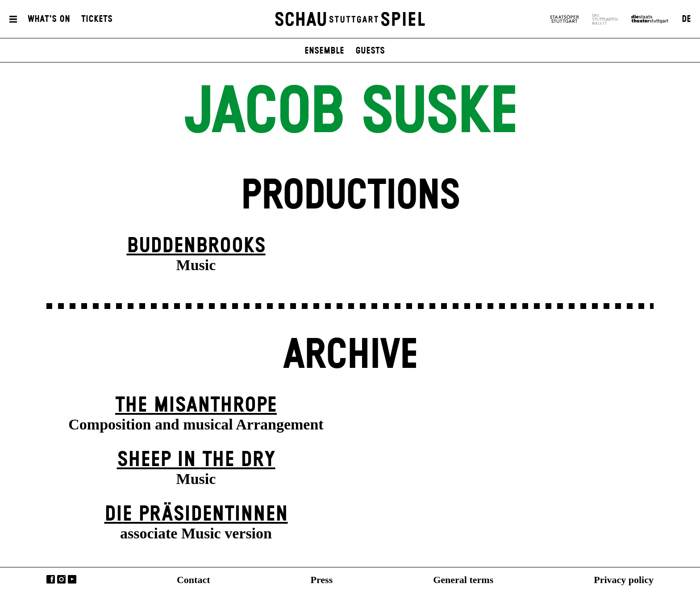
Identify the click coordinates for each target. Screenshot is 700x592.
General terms (463, 580)
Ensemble (324, 51)
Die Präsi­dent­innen (196, 515)
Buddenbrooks (196, 246)
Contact (194, 580)
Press (322, 580)
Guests (370, 51)
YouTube (72, 579)
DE (686, 19)
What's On (49, 19)
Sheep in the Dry (196, 460)
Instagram (61, 579)
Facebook (51, 579)
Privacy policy (624, 580)
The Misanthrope (196, 406)
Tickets (97, 19)
